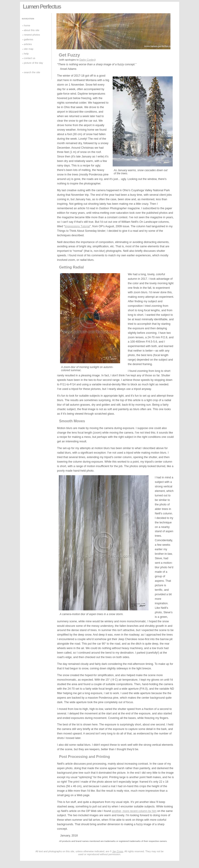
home (27, 25)
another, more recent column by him (134, 811)
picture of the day (33, 63)
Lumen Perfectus (42, 7)
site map (29, 49)
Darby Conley (87, 60)
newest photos (32, 35)
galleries (28, 39)
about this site (31, 30)
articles (28, 44)
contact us (30, 58)
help (26, 54)
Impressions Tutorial (77, 226)
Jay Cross (118, 851)
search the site (32, 72)
